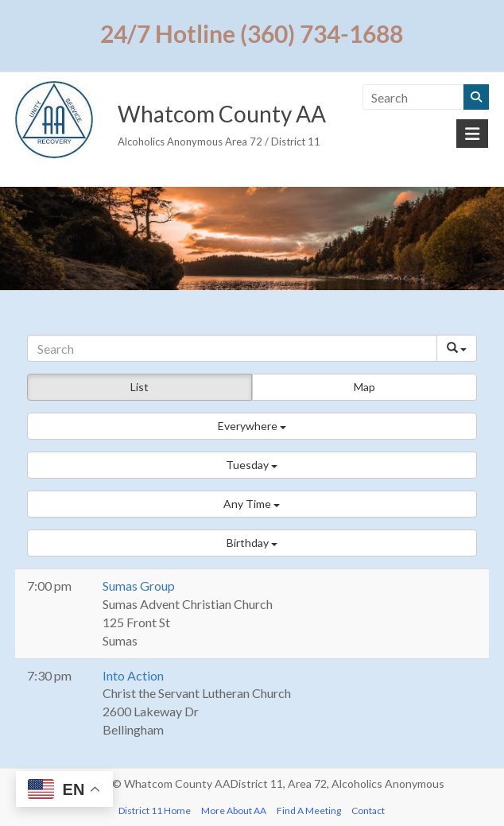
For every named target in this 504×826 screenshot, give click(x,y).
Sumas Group (139, 586)
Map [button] (364, 387)
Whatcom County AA (222, 114)
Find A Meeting (309, 810)
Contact (368, 810)
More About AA (234, 810)
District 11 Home (155, 810)
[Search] (232, 348)
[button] (252, 426)
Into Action (133, 675)
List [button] (140, 387)
